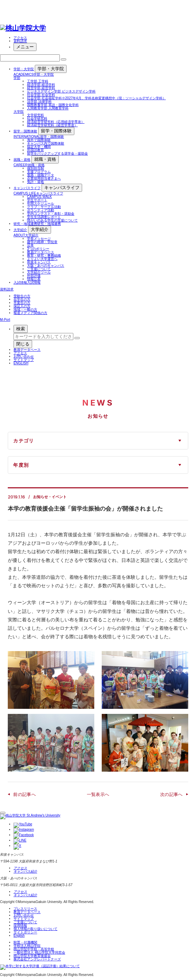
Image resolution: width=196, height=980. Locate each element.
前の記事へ (24, 794)
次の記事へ (171, 794)
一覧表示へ (98, 794)
